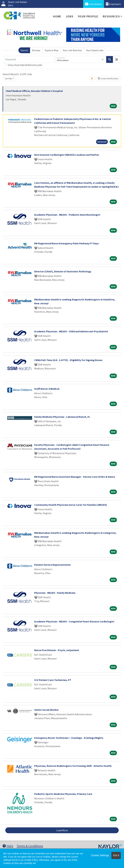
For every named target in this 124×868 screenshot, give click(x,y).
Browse (36, 50)
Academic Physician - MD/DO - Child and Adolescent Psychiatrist (71, 331)
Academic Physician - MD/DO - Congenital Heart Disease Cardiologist (74, 621)
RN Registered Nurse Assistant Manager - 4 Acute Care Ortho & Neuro (75, 477)
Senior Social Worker (46, 710)
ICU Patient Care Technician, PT (53, 680)
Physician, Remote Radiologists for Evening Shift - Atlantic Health (73, 766)
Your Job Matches (72, 50)
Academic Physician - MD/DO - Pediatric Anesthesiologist (67, 215)
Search (24, 50)
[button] (117, 59)
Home (57, 16)
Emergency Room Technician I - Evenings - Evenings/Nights (69, 738)
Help (8, 846)
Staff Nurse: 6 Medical (47, 389)
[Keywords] (29, 59)
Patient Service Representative (52, 565)
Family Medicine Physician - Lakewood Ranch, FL (62, 417)
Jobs (69, 16)
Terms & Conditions (30, 846)
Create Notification (108, 78)
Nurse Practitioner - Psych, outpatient (57, 650)
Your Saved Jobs (95, 50)
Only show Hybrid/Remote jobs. (25, 65)
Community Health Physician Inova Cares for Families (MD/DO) (71, 505)
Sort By (8, 78)
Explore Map (52, 50)
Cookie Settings (100, 855)
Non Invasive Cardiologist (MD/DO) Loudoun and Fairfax (67, 155)
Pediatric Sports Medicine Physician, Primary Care (63, 794)
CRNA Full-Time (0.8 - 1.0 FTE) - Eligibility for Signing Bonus (68, 360)
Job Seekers (94, 4)
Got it (116, 855)
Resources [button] (111, 16)
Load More (62, 830)
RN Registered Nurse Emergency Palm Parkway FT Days (67, 243)
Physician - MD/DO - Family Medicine (55, 593)
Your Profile (88, 16)
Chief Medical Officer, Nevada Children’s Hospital (34, 91)
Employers (113, 4)
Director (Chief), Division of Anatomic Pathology (63, 271)
